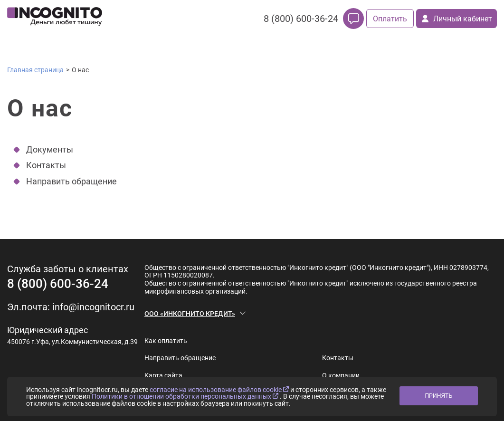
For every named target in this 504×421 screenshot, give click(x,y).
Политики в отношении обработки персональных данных (186, 396)
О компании (341, 375)
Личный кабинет (457, 19)
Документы (50, 149)
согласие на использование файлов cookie (220, 390)
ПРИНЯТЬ (438, 396)
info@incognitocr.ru (93, 307)
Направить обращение (71, 181)
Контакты (46, 165)
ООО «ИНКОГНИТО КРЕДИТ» (190, 314)
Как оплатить (166, 341)
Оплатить (390, 19)
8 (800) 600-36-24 (301, 19)
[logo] (55, 19)
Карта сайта (163, 375)
